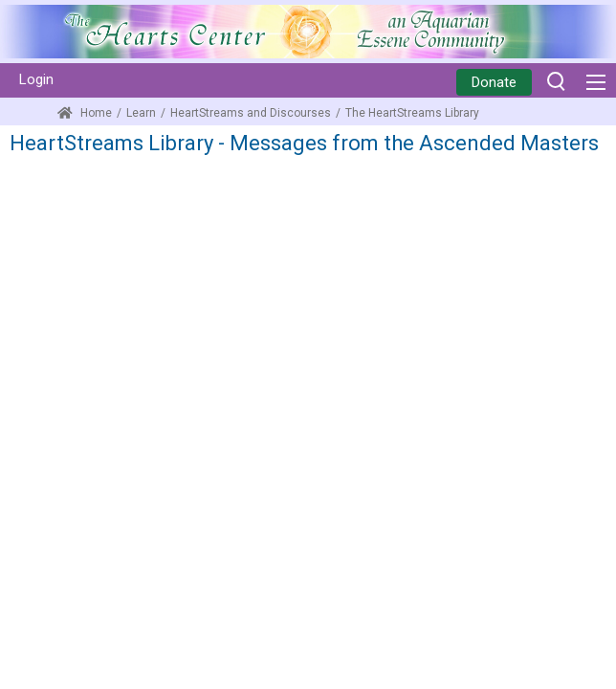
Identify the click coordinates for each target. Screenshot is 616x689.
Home (85, 113)
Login (36, 79)
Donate (494, 82)
